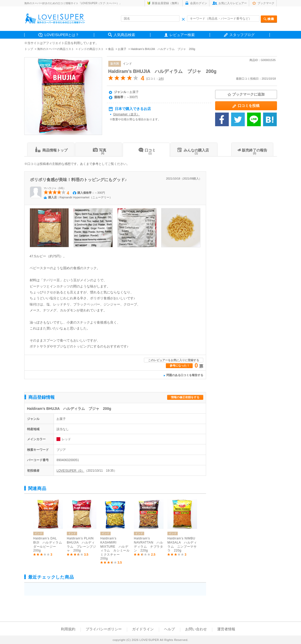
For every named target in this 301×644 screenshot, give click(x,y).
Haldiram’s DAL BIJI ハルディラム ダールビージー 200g (48, 544)
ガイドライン (143, 629)
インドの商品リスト (91, 49)
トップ (29, 49)
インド (127, 64)
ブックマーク (266, 3)
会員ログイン (199, 3)
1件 (161, 79)
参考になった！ (180, 366)
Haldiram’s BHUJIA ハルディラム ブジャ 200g (162, 71)
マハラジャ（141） (55, 188)
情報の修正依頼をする (185, 397)
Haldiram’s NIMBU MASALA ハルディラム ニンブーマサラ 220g (182, 544)
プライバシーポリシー (104, 629)
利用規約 (68, 629)
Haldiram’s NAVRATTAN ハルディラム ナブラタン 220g (148, 544)
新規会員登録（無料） (166, 3)
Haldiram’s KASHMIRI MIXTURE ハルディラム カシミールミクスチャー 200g (115, 548)
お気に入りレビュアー (233, 3)
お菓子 (122, 49)
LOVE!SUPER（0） (70, 471)
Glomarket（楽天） (127, 114)
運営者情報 (226, 629)
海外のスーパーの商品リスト (56, 49)
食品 (111, 49)
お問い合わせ (196, 629)
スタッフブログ (242, 35)
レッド (66, 439)
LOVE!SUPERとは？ (62, 35)
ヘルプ (169, 629)
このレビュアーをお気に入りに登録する (174, 360)
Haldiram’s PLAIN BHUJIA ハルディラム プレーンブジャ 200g (81, 544)
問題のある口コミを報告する (185, 375)
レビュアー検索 (182, 35)
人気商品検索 (124, 35)
